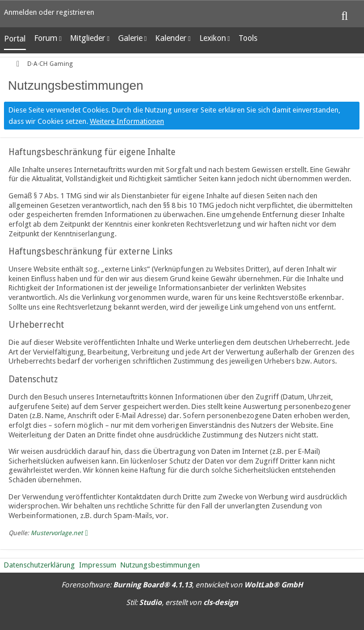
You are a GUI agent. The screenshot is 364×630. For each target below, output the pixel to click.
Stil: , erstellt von (182, 602)
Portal (15, 39)
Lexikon (213, 38)
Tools (248, 38)
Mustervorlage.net (57, 533)
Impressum (98, 565)
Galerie (130, 38)
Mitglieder (87, 38)
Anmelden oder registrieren (49, 12)
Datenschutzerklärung (39, 565)
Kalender (171, 38)
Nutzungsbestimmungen (160, 565)
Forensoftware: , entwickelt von (182, 585)
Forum (46, 38)
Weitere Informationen (127, 121)
